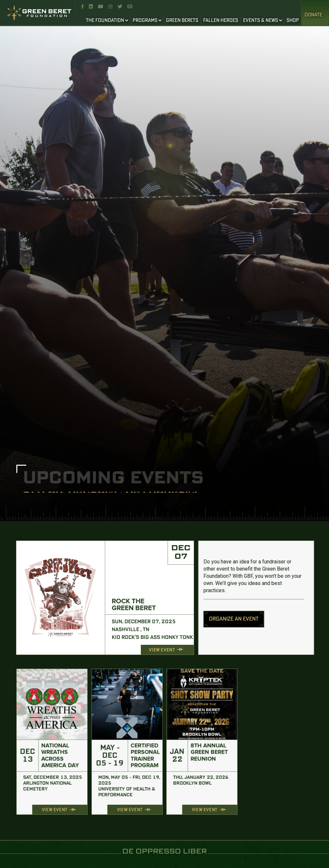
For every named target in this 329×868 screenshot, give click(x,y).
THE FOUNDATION (105, 21)
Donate (313, 15)
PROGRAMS (145, 21)
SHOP (293, 21)
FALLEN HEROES (221, 21)
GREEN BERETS (182, 21)
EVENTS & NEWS (261, 21)
